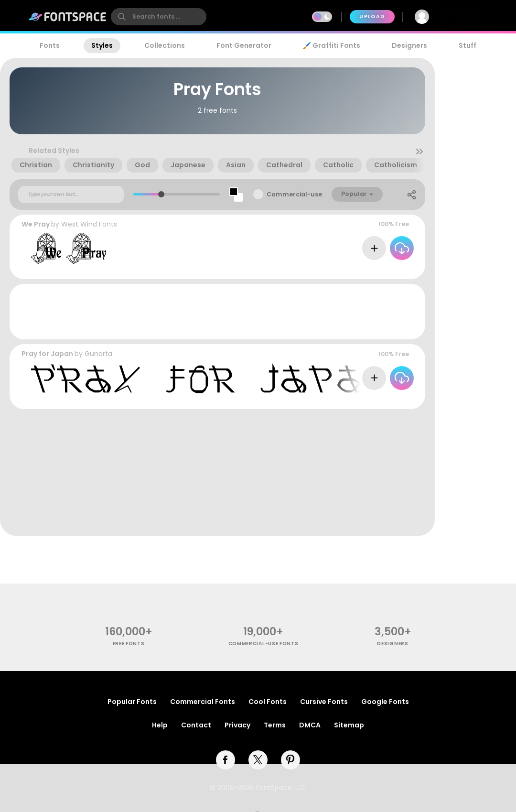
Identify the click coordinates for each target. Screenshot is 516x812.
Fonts (50, 45)
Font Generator (244, 45)
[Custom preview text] (71, 195)
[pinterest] (290, 760)
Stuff (468, 45)
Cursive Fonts (324, 702)
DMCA (310, 725)
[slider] (161, 194)
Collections (165, 45)
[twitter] (258, 760)
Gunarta (98, 354)
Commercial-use (294, 194)
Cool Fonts (268, 702)
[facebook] (226, 760)
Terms (275, 725)
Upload (372, 16)
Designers (409, 45)
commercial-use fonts (263, 644)
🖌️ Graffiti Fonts (332, 45)
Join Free (465, 16)
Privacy (237, 725)
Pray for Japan (47, 354)
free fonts (129, 644)
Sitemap (349, 725)
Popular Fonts (132, 702)
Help (160, 725)
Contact (196, 725)
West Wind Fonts (89, 224)
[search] (159, 17)
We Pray (36, 224)
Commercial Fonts (203, 702)
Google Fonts (385, 702)
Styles (102, 45)
